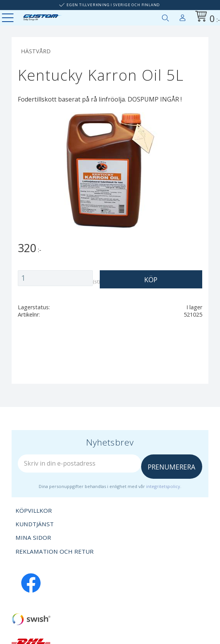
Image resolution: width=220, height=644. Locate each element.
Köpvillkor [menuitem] (34, 510)
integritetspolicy (163, 486)
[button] (9, 18)
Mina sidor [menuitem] (182, 16)
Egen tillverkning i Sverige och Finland (113, 5)
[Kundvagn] (206, 18)
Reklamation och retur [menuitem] (55, 551)
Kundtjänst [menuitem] (35, 524)
